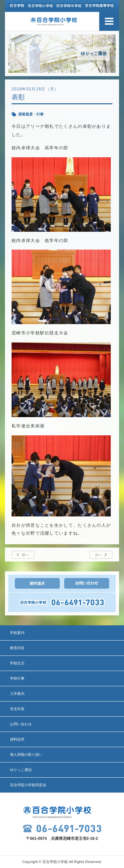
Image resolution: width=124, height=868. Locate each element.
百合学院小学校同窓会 (28, 785)
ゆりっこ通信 (21, 770)
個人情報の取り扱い (26, 754)
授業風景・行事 (31, 114)
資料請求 (17, 739)
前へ (25, 555)
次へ (99, 555)
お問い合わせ (21, 724)
